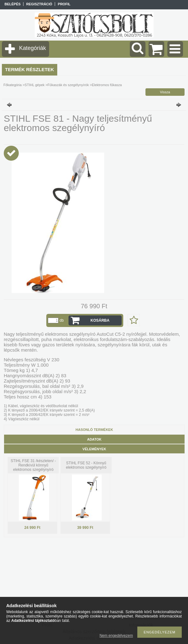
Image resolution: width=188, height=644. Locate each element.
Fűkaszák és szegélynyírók (68, 85)
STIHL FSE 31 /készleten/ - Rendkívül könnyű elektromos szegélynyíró (33, 465)
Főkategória (13, 85)
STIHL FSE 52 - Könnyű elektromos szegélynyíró (86, 465)
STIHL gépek (35, 85)
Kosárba (100, 320)
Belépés (12, 4)
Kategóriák (33, 48)
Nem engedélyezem (116, 636)
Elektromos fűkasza (107, 85)
